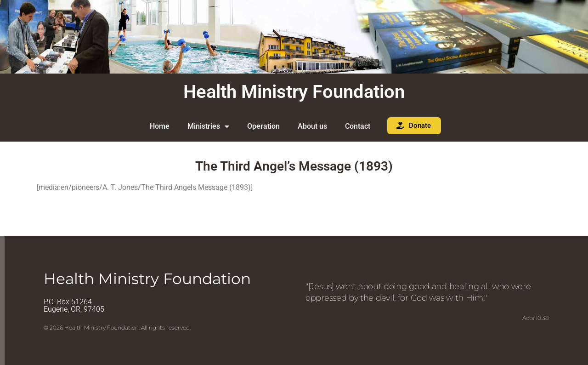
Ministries (208, 126)
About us (312, 126)
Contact (358, 126)
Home (160, 126)
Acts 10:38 (536, 318)
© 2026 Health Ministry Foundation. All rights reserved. (117, 328)
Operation (263, 126)
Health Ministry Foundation (294, 92)
